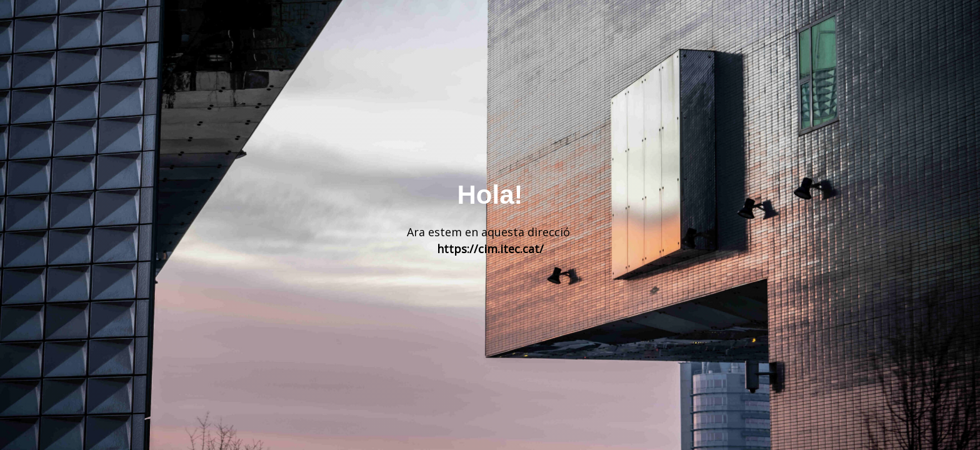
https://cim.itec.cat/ (490, 249)
